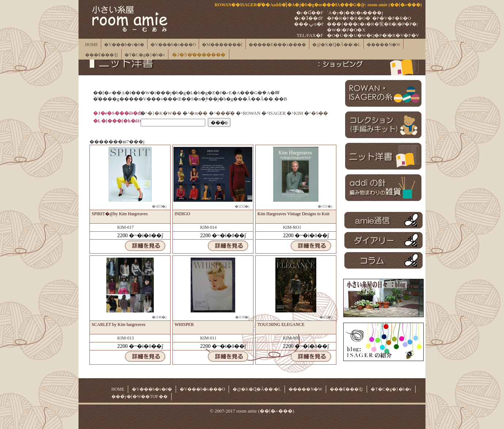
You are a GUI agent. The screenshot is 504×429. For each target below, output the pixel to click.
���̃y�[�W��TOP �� (140, 396)
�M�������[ (222, 45)
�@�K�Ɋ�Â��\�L (336, 45)
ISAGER (277, 113)
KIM (299, 113)
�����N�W (383, 45)
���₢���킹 (102, 55)
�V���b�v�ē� (124, 45)
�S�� (320, 113)
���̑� (225, 113)
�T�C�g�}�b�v (145, 55)
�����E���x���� (277, 45)
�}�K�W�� (165, 113)
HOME (91, 45)
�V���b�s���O (173, 45)
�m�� (198, 113)
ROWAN (252, 113)
